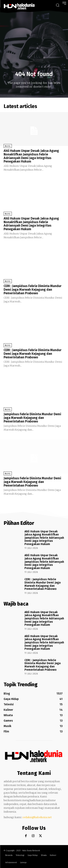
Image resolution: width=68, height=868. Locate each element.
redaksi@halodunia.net (37, 817)
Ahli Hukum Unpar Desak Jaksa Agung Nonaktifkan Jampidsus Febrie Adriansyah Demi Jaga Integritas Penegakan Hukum (31, 156)
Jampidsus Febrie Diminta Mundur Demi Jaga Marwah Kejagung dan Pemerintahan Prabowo (32, 418)
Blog (8, 146)
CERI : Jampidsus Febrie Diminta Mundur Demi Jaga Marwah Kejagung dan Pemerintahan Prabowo (33, 290)
